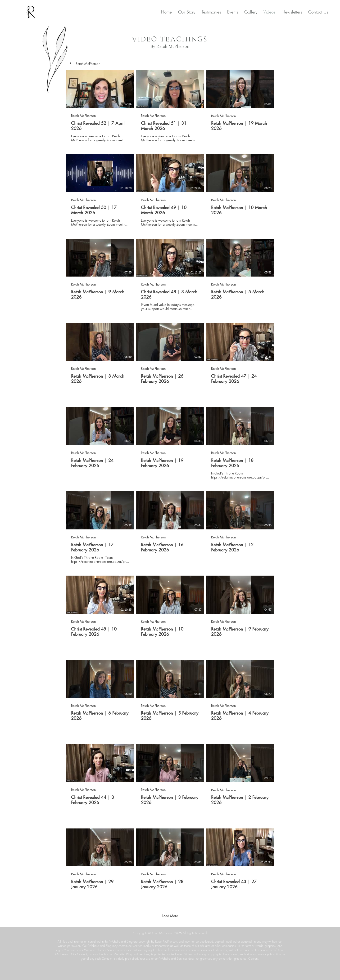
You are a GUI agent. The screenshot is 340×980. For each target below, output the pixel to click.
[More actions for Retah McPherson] (85, 64)
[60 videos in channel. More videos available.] (170, 486)
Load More (170, 916)
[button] (85, 64)
